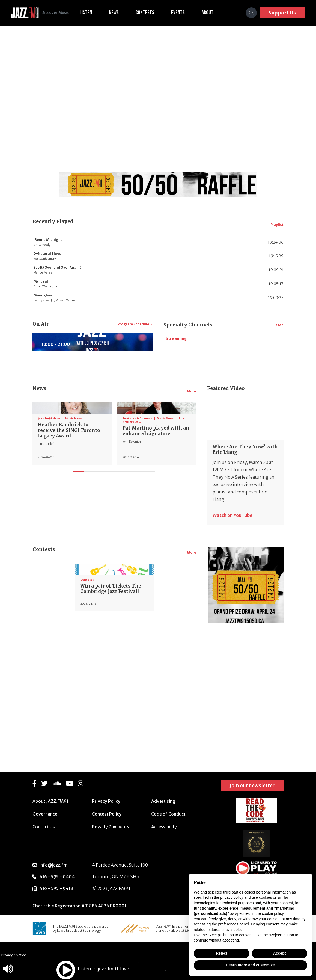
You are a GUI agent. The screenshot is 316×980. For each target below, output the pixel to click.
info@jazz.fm (53, 865)
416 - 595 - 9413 (56, 888)
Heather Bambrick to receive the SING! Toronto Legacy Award (71, 516)
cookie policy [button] (273, 913)
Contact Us (44, 827)
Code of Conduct (168, 814)
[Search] (251, 13)
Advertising (163, 801)
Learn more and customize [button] (250, 965)
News (120, 13)
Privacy (7, 955)
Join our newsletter (252, 785)
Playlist (277, 225)
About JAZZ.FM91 (50, 801)
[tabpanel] (72, 499)
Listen (92, 13)
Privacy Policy (106, 801)
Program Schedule (135, 324)
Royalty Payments (111, 827)
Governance (45, 814)
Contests (151, 13)
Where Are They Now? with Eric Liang (245, 498)
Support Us (282, 13)
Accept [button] (280, 953)
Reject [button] (222, 953)
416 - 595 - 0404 (57, 877)
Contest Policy (107, 814)
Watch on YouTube (232, 560)
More (192, 444)
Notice (21, 955)
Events (184, 13)
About (214, 13)
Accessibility (164, 827)
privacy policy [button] (232, 897)
